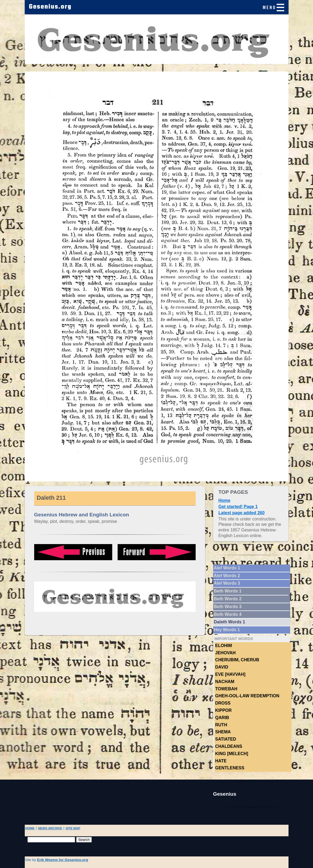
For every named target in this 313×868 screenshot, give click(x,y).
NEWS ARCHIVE (50, 828)
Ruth (221, 725)
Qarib (222, 718)
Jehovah (226, 653)
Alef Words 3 (227, 583)
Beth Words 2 (228, 599)
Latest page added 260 (242, 513)
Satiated (226, 739)
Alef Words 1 (227, 568)
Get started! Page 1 (238, 507)
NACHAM (225, 682)
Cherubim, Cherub (237, 660)
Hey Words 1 (227, 630)
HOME (30, 828)
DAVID (222, 667)
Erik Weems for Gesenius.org (63, 860)
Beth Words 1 (228, 591)
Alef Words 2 (227, 576)
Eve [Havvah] (230, 674)
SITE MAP (73, 828)
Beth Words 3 (228, 607)
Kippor (224, 710)
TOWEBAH (226, 689)
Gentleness (230, 768)
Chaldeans (229, 746)
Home (224, 500)
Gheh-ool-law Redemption (247, 696)
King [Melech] (232, 754)
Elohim (224, 646)
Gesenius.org (50, 7)
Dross (223, 703)
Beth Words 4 (228, 614)
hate (221, 761)
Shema (223, 732)
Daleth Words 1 (230, 622)
